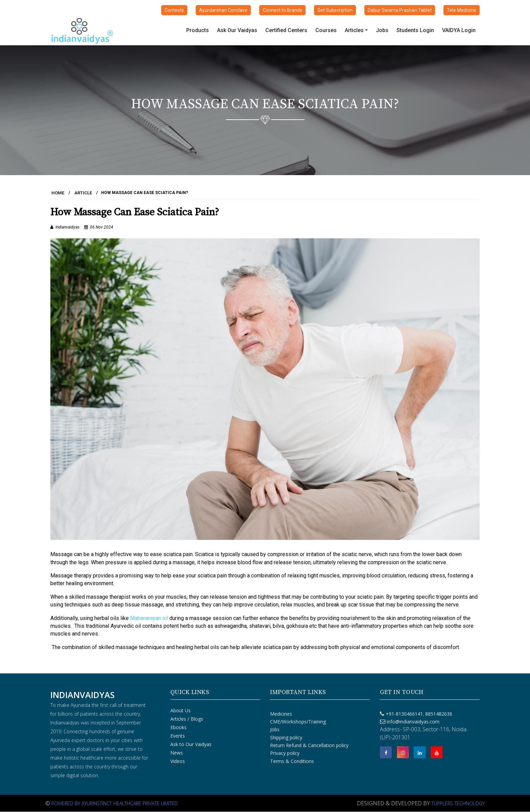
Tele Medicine (462, 10)
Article (83, 193)
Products (198, 30)
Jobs (382, 30)
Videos (178, 761)
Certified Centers (286, 30)
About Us (180, 710)
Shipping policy (286, 737)
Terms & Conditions (292, 761)
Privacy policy (285, 753)
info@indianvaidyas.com (413, 722)
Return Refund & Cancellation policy (309, 745)
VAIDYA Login (459, 30)
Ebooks (178, 727)
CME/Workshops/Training (298, 722)
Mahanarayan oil (149, 618)
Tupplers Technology (458, 803)
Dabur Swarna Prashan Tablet (400, 10)
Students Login (415, 30)
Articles (354, 30)
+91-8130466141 (404, 714)
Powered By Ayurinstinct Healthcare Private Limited (115, 803)
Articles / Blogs (187, 719)
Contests (174, 10)
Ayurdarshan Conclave (223, 10)
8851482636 (438, 714)
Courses (326, 30)
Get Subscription (335, 10)
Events (178, 736)
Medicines (281, 714)
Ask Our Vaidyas (237, 30)
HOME (58, 193)
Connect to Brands (282, 10)
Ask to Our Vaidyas (191, 744)
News (177, 753)
